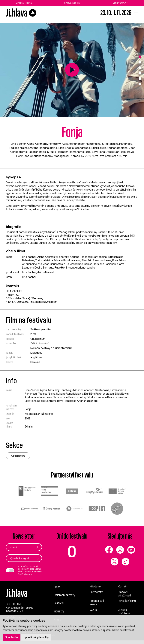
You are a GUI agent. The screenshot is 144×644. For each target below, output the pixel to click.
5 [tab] (140, 79)
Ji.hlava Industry (72, 3)
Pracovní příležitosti (124, 594)
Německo (77, 156)
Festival (59, 603)
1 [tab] (140, 57)
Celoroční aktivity (65, 595)
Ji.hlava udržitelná (124, 612)
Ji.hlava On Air (120, 3)
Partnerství (96, 592)
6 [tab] (140, 84)
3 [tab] (140, 68)
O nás (57, 587)
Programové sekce (97, 603)
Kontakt (123, 586)
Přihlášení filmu (127, 601)
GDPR (93, 610)
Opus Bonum (38, 339)
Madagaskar (61, 156)
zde (30, 574)
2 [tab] (140, 62)
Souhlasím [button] (12, 637)
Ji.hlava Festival (24, 3)
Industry (59, 611)
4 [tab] (140, 73)
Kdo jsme (95, 586)
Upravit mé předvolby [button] (36, 637)
